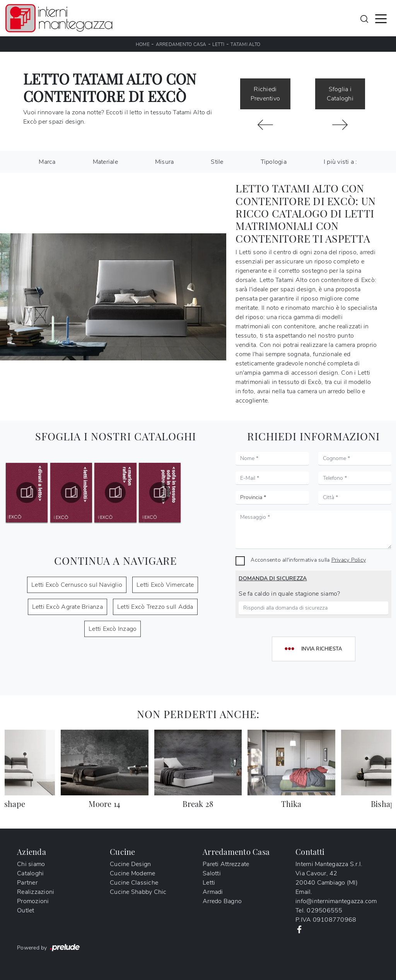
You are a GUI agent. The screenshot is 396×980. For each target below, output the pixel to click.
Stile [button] (217, 162)
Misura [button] (165, 162)
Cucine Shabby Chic (138, 892)
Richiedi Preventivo (265, 94)
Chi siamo (31, 864)
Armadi (213, 892)
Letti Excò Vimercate (165, 585)
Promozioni (33, 901)
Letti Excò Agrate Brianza (67, 607)
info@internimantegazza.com (336, 901)
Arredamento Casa (181, 44)
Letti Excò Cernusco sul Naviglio (77, 585)
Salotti (212, 873)
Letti (218, 44)
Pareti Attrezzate (226, 864)
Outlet (26, 910)
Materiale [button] (105, 162)
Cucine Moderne (133, 873)
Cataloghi (30, 873)
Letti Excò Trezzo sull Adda (155, 607)
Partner (27, 883)
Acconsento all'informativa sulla (308, 560)
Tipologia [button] (274, 162)
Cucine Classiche (134, 883)
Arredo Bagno (222, 901)
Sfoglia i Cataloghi (340, 94)
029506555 (324, 910)
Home (143, 44)
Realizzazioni (36, 892)
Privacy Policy (349, 560)
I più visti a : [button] (341, 162)
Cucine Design (130, 864)
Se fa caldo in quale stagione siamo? (289, 594)
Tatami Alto (245, 44)
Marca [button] (47, 162)
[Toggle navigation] (381, 18)
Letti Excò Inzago (113, 629)
